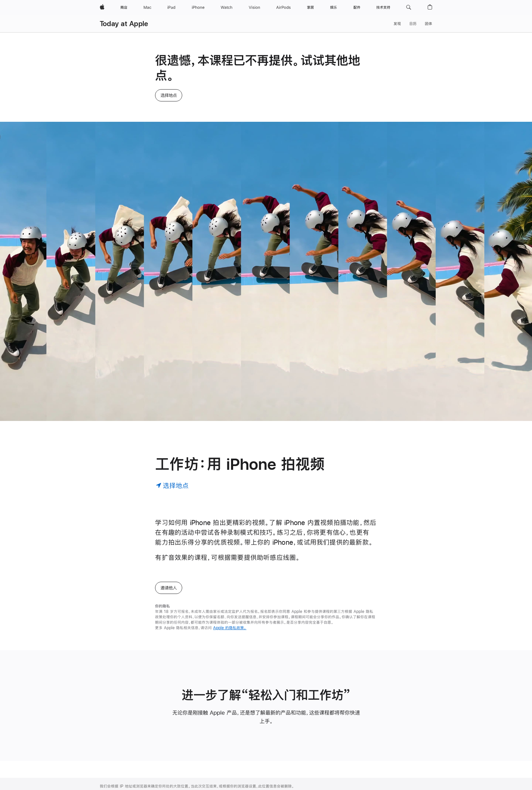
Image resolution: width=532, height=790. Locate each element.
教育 (369, 753)
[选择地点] (172, 396)
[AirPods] (283, 7)
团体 (429, 24)
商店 (103, 744)
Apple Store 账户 (182, 753)
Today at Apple (124, 24)
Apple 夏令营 (244, 779)
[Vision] (254, 7)
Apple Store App (249, 788)
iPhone (106, 770)
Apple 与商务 (311, 744)
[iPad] (171, 7)
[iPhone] (198, 7)
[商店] (124, 7)
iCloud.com (177, 762)
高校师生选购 (310, 784)
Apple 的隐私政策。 (230, 539)
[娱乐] (334, 7)
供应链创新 (375, 779)
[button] (409, 7)
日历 (413, 24)
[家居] (310, 7)
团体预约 (240, 770)
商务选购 (307, 753)
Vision (106, 788)
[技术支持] (383, 7)
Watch (106, 779)
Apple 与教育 (311, 775)
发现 (397, 24)
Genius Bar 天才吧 (250, 753)
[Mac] (147, 7)
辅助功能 (373, 744)
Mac (104, 753)
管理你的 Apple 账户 (184, 744)
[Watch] (226, 7)
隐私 (369, 770)
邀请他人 (169, 499)
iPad (104, 762)
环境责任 (373, 762)
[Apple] (102, 7)
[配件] (357, 7)
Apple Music (178, 784)
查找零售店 (242, 744)
